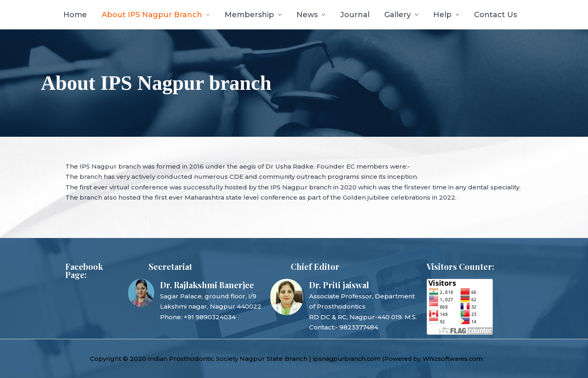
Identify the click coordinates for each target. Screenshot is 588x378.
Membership (249, 15)
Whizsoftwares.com (459, 359)
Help (442, 15)
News (307, 15)
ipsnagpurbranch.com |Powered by (370, 359)
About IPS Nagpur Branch (152, 15)
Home (75, 15)
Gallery (398, 15)
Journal (355, 15)
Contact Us (496, 15)
